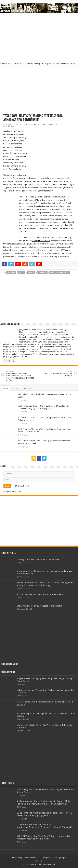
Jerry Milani (10, 125)
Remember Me (22, 486)
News (10, 64)
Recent (5, 388)
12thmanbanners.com (41, 241)
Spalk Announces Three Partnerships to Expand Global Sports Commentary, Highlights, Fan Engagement (44, 803)
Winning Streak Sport (12, 131)
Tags (37, 388)
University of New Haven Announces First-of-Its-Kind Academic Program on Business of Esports (21, 376)
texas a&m (42, 272)
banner (31, 272)
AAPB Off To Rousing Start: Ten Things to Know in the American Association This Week (44, 837)
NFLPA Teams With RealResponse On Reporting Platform (45, 702)
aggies (22, 272)
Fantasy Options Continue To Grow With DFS (39, 559)
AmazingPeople (59, 857)
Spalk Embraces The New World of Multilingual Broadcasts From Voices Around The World (44, 826)
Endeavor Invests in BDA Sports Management (39, 606)
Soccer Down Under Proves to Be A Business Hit (41, 594)
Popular (15, 388)
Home (3, 64)
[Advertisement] (39, 36)
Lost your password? (12, 492)
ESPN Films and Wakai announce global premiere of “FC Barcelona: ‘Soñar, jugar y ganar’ (44, 814)
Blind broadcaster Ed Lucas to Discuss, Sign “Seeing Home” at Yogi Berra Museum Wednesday (46, 584)
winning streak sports (60, 272)
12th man (11, 272)
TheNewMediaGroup (31, 857)
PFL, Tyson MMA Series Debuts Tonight (57, 374)
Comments (26, 388)
